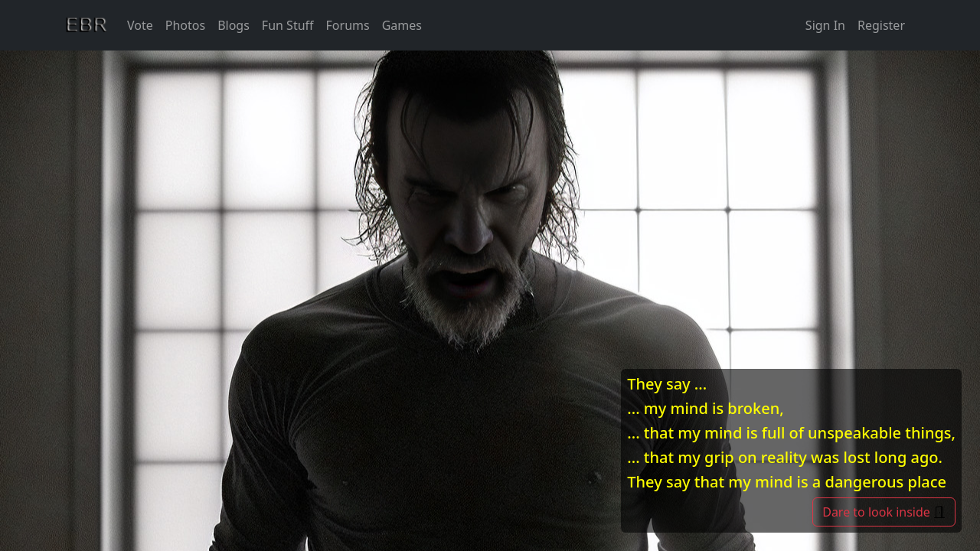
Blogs (234, 25)
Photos (185, 25)
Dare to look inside (884, 512)
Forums (348, 25)
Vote (140, 25)
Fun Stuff (288, 25)
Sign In (825, 25)
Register (881, 25)
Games (402, 25)
